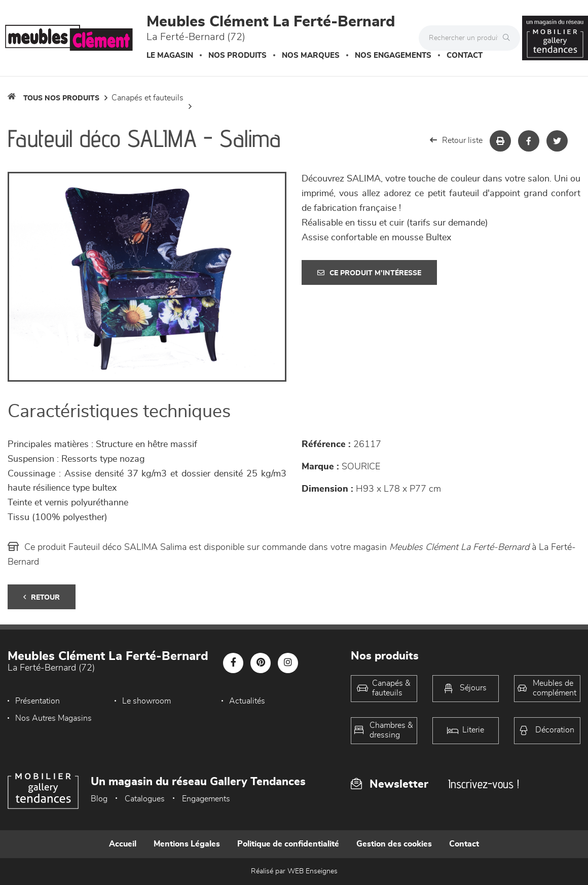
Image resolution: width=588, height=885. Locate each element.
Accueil (123, 844)
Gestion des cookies (394, 844)
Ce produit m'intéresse (369, 273)
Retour (42, 597)
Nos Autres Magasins (53, 718)
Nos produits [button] (237, 56)
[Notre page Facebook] (233, 663)
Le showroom (146, 701)
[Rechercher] (509, 38)
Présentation (38, 701)
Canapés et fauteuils (148, 98)
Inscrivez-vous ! (484, 784)
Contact (465, 56)
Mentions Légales (187, 844)
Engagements (206, 799)
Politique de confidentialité (288, 844)
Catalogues (145, 799)
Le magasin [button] (170, 56)
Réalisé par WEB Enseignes (294, 871)
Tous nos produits (61, 98)
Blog (99, 799)
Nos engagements (393, 56)
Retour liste (456, 140)
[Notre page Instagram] (288, 663)
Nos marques (311, 56)
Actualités (247, 701)
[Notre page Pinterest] (261, 663)
